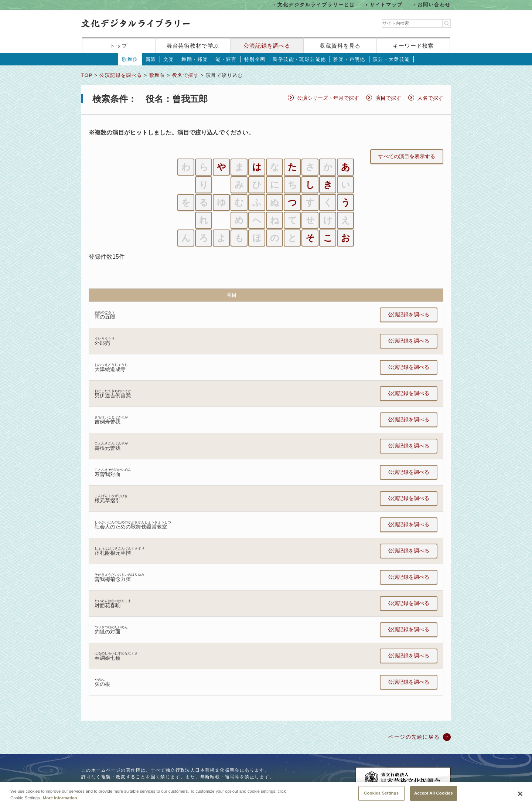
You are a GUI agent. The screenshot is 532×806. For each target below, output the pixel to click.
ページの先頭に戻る (414, 737)
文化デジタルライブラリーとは (316, 5)
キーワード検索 (413, 46)
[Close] (520, 798)
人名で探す (430, 98)
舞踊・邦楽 (195, 59)
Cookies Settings (381, 797)
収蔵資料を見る (340, 46)
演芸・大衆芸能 (391, 59)
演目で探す (388, 98)
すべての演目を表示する (407, 156)
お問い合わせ (434, 5)
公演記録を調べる (267, 46)
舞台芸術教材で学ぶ (193, 46)
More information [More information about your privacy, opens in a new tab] (60, 801)
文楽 (169, 59)
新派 (151, 59)
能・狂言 (226, 59)
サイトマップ (386, 5)
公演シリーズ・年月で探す (328, 98)
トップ (119, 46)
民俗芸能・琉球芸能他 (299, 59)
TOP (87, 75)
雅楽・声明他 (349, 59)
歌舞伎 (130, 59)
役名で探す (185, 75)
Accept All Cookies (434, 797)
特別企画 (255, 59)
